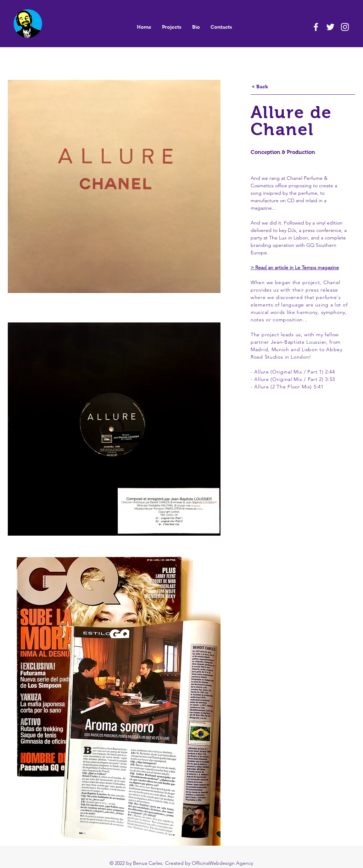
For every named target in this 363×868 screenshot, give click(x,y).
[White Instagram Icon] (345, 27)
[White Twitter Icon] (330, 27)
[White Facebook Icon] (316, 27)
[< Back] (260, 87)
